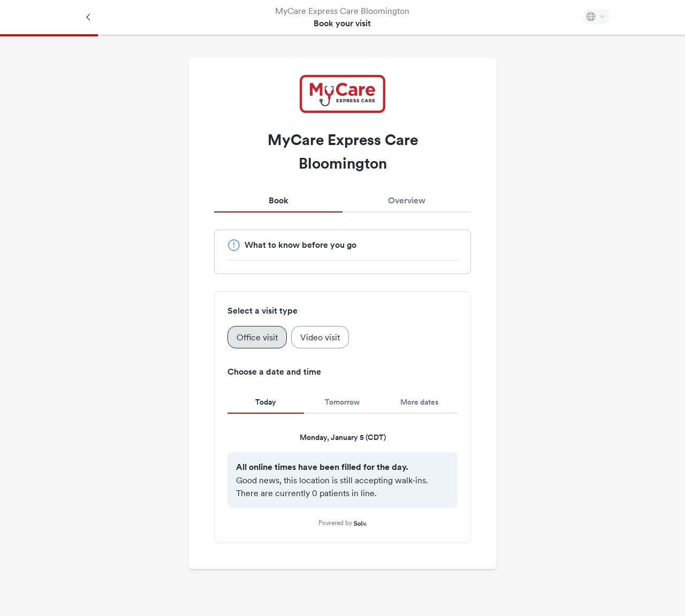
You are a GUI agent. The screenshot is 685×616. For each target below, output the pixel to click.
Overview (407, 200)
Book (279, 200)
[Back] (89, 17)
